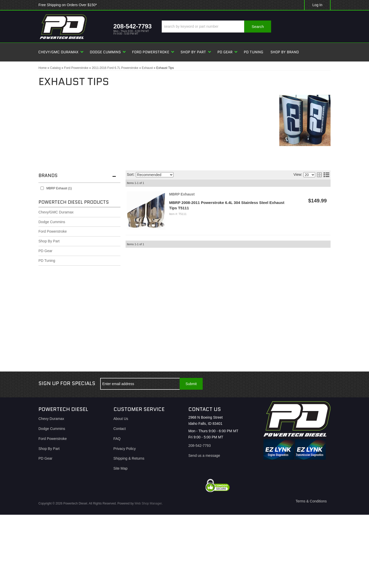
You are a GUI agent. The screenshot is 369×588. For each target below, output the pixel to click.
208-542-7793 (199, 446)
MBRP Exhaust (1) (59, 188)
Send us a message (204, 456)
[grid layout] (319, 175)
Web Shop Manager (148, 503)
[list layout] (326, 175)
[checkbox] (42, 188)
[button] (216, 27)
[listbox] (155, 175)
